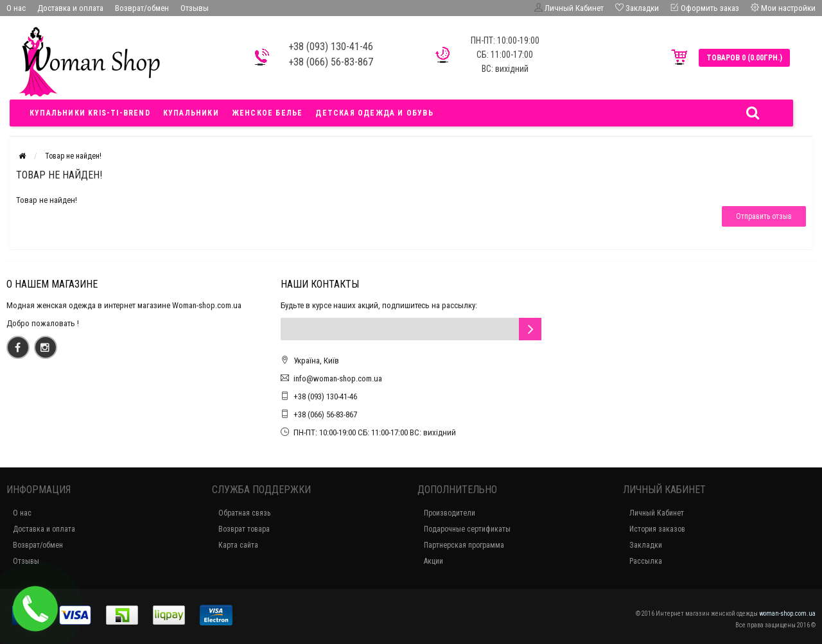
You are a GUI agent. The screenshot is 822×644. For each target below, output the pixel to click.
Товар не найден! (73, 156)
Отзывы (195, 8)
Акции (433, 561)
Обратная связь (244, 513)
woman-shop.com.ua (787, 614)
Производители (450, 513)
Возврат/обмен (142, 8)
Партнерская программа (464, 545)
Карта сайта (238, 545)
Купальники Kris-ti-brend (90, 113)
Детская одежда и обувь (374, 113)
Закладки (646, 545)
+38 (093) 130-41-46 (325, 396)
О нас (16, 8)
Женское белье (267, 113)
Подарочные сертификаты (467, 529)
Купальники (191, 113)
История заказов (657, 529)
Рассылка (646, 561)
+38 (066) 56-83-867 (325, 414)
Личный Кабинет (657, 513)
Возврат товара (244, 529)
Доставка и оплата (70, 8)
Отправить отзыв (764, 216)
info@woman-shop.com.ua (338, 379)
